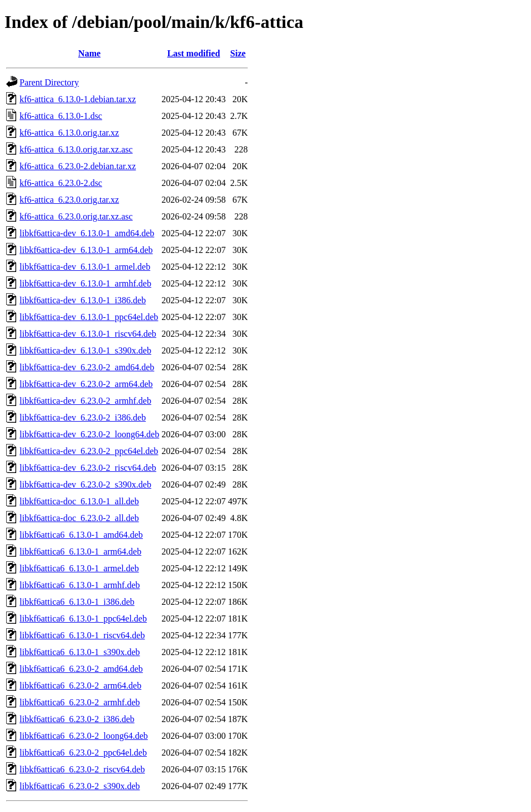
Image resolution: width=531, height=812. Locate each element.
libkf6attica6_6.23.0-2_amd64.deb (81, 669)
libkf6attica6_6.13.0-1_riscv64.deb (82, 635)
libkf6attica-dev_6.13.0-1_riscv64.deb (88, 334)
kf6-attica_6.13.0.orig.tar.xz (69, 133)
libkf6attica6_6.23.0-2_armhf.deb (80, 702)
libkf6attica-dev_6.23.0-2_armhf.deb (85, 401)
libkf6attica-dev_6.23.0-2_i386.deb (83, 417)
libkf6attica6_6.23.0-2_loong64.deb (84, 736)
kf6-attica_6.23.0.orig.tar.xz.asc (76, 216)
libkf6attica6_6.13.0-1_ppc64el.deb (83, 618)
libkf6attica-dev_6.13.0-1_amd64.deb (87, 233)
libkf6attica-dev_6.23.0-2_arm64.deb (86, 384)
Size (238, 53)
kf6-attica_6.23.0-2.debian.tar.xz (78, 166)
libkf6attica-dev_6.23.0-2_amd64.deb (87, 367)
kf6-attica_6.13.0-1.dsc (61, 116)
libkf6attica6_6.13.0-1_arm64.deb (80, 551)
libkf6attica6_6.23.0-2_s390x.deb (80, 786)
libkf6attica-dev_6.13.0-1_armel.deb (85, 267)
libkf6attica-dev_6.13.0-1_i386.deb (83, 300)
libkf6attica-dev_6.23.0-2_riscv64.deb (88, 468)
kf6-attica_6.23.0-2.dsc (61, 183)
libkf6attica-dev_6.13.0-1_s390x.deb (85, 350)
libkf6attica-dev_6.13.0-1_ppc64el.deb (89, 317)
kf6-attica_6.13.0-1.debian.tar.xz (78, 99)
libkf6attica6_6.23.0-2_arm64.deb (80, 686)
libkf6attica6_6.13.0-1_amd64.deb (81, 535)
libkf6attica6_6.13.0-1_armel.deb (79, 568)
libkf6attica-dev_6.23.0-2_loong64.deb (89, 434)
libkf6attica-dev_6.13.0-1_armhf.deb (85, 283)
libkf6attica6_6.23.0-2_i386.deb (77, 719)
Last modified (193, 53)
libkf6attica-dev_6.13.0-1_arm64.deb (86, 250)
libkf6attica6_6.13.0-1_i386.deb (77, 602)
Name (89, 53)
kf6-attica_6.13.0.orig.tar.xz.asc (76, 149)
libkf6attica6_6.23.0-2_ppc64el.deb (83, 753)
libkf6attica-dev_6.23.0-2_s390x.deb (85, 484)
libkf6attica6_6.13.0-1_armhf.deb (80, 585)
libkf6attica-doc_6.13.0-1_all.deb (79, 501)
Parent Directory (49, 82)
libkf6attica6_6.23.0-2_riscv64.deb (82, 769)
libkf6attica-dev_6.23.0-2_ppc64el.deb (89, 451)
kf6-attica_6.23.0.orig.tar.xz (69, 200)
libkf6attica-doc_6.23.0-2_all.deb (79, 518)
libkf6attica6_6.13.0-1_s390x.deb (80, 652)
